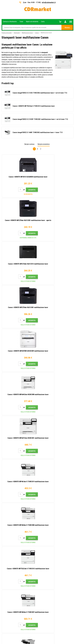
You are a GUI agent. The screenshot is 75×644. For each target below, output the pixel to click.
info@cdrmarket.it (49, 2)
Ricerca (67, 28)
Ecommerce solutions (33, 634)
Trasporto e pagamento (9, 535)
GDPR (3, 550)
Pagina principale (7, 33)
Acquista (23, 190)
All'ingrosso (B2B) (7, 538)
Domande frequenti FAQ (9, 541)
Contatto (4, 529)
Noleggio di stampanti (8, 556)
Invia (48, 489)
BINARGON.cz (44, 634)
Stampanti (17, 33)
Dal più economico (44, 144)
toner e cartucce (49, 641)
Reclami (4, 544)
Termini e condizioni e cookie (10, 547)
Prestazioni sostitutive (8, 559)
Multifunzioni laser (27, 33)
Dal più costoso (29, 144)
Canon (37, 33)
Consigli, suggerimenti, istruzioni (11, 532)
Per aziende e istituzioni (9, 553)
